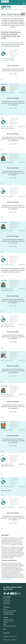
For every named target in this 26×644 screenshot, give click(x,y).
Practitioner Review (8, 613)
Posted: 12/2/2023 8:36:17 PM (7, 231)
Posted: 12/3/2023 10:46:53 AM (7, 507)
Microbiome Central (8, 621)
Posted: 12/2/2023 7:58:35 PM (7, 197)
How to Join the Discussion (10, 611)
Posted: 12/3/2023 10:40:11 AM (7, 487)
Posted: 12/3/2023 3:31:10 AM (7, 325)
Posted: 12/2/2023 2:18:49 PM (7, 162)
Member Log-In (5, 1)
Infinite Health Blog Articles (10, 626)
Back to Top (22, 93)
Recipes (5, 623)
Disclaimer (14, 640)
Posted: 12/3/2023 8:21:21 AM (7, 394)
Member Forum (5, 43)
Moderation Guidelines (6, 579)
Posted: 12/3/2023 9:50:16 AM (7, 430)
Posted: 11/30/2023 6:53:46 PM (7, 59)
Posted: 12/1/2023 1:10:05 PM (7, 93)
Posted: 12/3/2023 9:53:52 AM (7, 464)
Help (23, 14)
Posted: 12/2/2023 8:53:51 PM (7, 289)
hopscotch (4, 352)
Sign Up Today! (13, 74)
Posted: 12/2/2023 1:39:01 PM (7, 127)
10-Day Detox (7, 599)
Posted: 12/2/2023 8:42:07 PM (7, 265)
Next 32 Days (7, 604)
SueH (2, 50)
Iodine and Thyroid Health (17, 43)
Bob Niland (4, 84)
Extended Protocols (8, 619)
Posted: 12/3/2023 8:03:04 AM (7, 360)
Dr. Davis (3, 422)
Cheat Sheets (7, 602)
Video (5, 624)
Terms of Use (7, 640)
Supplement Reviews (9, 614)
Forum (5, 609)
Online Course (7, 601)
